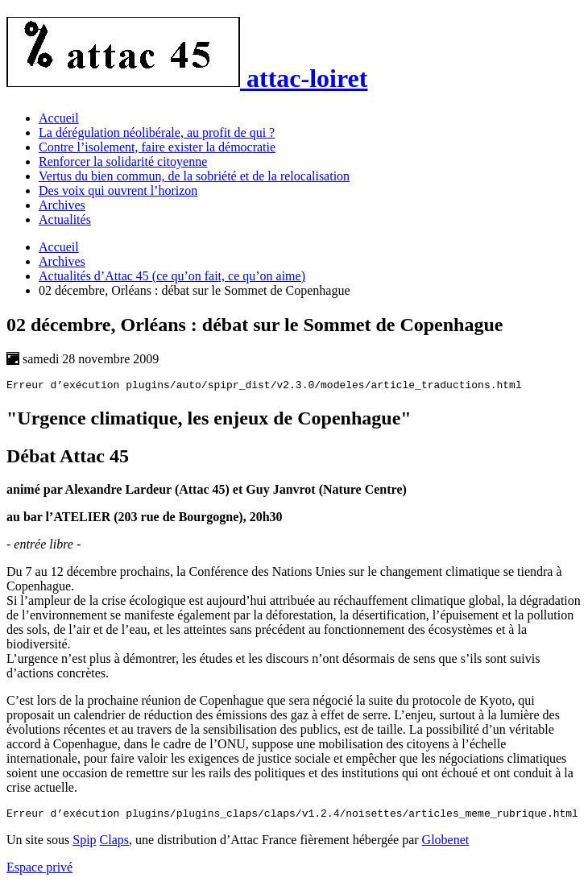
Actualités (65, 219)
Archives (62, 205)
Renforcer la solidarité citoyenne (123, 161)
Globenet (446, 845)
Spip (84, 845)
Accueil (59, 118)
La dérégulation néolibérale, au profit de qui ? (157, 132)
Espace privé (39, 872)
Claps (114, 845)
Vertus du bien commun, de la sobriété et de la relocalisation (194, 176)
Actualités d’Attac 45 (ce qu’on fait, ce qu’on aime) (172, 276)
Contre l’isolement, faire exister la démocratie (157, 147)
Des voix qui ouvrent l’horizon (118, 190)
